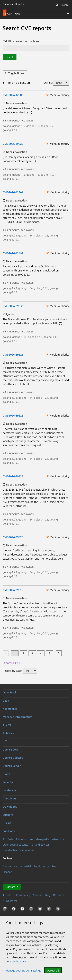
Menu (66, 5)
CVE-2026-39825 (13, 416)
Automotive (10, 866)
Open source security (15, 845)
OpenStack (10, 692)
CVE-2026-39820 (13, 537)
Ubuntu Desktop (13, 758)
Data (11, 839)
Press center (10, 900)
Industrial (25, 866)
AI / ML (7, 725)
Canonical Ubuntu (13, 4)
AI (4, 839)
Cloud (6, 774)
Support (8, 815)
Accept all (53, 970)
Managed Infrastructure (50, 839)
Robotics (8, 733)
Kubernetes (10, 709)
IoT (5, 741)
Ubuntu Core (11, 749)
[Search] (57, 5)
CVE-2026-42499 (13, 253)
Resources (59, 895)
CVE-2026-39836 (13, 306)
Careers (38, 895)
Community (23, 895)
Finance (7, 872)
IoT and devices (40, 845)
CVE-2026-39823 (13, 476)
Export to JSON (12, 663)
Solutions (9, 831)
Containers (10, 798)
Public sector (41, 866)
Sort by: (48, 83)
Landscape (9, 790)
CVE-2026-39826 (13, 355)
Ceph (6, 701)
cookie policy (18, 961)
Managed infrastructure (17, 717)
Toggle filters (16, 73)
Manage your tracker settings (23, 970)
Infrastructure (24, 839)
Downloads (10, 807)
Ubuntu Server (12, 766)
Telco (55, 866)
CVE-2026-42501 (13, 192)
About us (8, 895)
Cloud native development (19, 850)
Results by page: (13, 671)
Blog (48, 895)
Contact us (12, 887)
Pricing (7, 823)
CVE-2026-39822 (13, 144)
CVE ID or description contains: (21, 41)
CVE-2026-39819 (13, 590)
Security (8, 782)
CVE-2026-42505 (13, 95)
